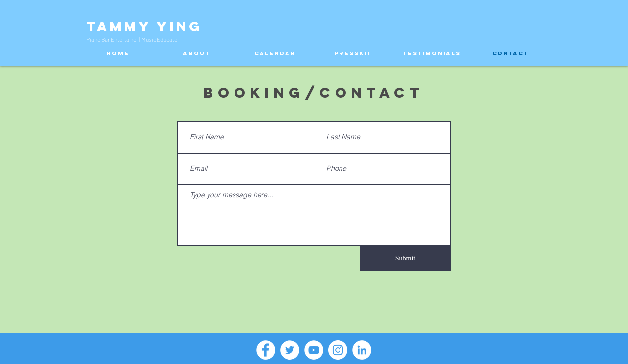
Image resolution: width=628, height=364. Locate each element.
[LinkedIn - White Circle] (362, 350)
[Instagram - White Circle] (338, 350)
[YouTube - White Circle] (314, 350)
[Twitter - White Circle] (290, 350)
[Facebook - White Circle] (266, 350)
